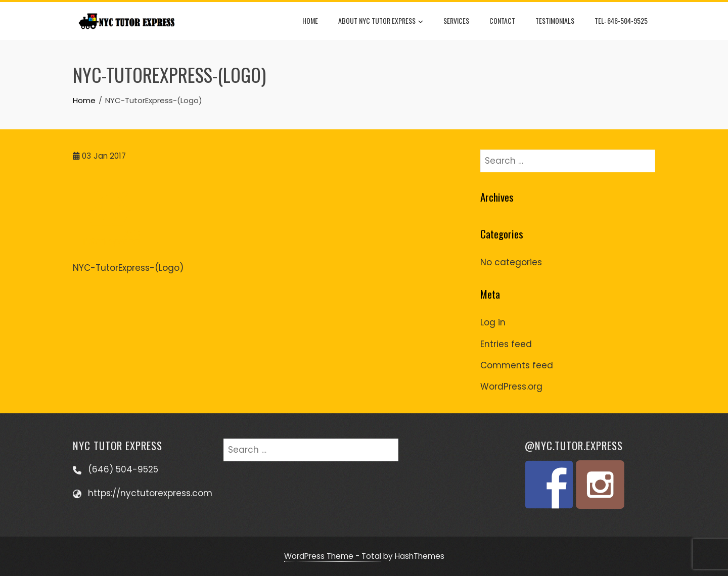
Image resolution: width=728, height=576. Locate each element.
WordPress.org (511, 387)
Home (310, 20)
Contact (502, 20)
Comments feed (517, 365)
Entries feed (506, 344)
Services (456, 20)
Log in (493, 322)
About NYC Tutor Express (381, 21)
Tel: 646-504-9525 (621, 20)
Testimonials (555, 20)
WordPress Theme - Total (333, 556)
